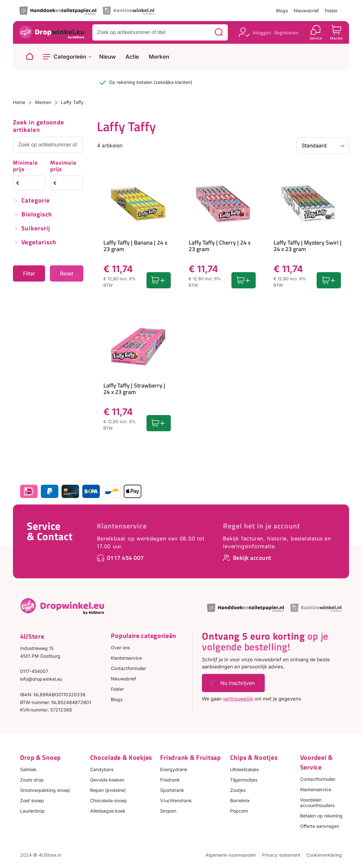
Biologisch (37, 215)
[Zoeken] (219, 32)
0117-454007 (34, 671)
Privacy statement (281, 855)
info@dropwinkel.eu (41, 679)
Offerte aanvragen (320, 826)
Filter (29, 273)
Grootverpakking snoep (45, 790)
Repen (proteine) (108, 790)
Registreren (286, 33)
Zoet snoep (32, 800)
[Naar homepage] (29, 57)
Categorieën (70, 57)
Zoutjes (238, 790)
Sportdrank (172, 790)
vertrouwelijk (238, 699)
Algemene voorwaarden (231, 855)
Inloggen (262, 33)
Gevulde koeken (107, 780)
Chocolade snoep (109, 800)
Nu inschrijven (238, 683)
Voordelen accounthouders (317, 803)
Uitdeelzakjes (244, 769)
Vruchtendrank (176, 800)
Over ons (120, 648)
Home (19, 102)
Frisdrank (170, 780)
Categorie (36, 201)
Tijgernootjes (244, 780)
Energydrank (174, 769)
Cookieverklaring (324, 855)
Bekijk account (252, 558)
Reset (67, 273)
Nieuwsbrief (306, 11)
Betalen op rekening (321, 816)
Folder (331, 11)
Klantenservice (122, 526)
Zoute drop (32, 780)
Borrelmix (240, 800)
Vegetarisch (39, 243)
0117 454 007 (125, 558)
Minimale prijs (25, 166)
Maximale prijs (63, 166)
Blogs (282, 11)
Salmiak (28, 769)
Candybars (102, 769)
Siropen (168, 811)
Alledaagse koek (108, 811)
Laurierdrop (32, 811)
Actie (132, 57)
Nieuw (107, 57)
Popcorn (239, 811)
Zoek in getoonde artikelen (39, 126)
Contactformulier (128, 668)
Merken (159, 57)
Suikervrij (36, 229)
